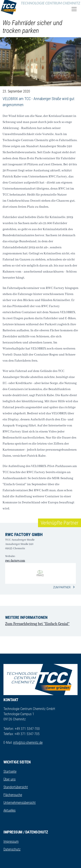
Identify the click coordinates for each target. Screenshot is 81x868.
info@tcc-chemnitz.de (28, 743)
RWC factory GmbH (24, 535)
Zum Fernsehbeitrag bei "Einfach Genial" (37, 624)
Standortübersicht (16, 787)
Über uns (10, 779)
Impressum (11, 842)
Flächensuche (13, 795)
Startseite (10, 771)
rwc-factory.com (15, 561)
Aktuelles (10, 810)
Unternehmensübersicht (20, 803)
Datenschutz (12, 849)
